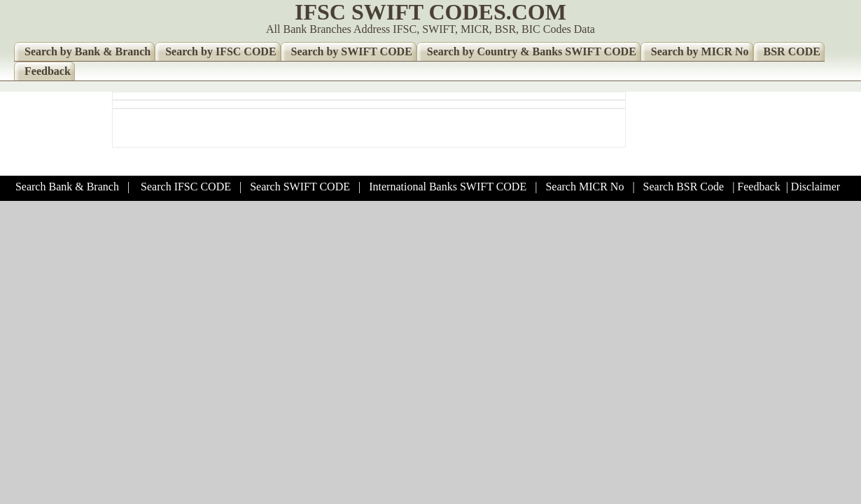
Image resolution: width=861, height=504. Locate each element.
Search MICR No (584, 187)
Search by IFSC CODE (220, 51)
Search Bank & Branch (67, 187)
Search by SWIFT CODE (352, 51)
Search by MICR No (700, 51)
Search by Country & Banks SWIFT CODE (532, 51)
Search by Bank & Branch (87, 51)
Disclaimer (815, 187)
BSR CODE (792, 51)
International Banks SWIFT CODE (448, 187)
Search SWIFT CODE (300, 187)
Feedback (48, 71)
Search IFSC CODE (186, 187)
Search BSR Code (684, 187)
